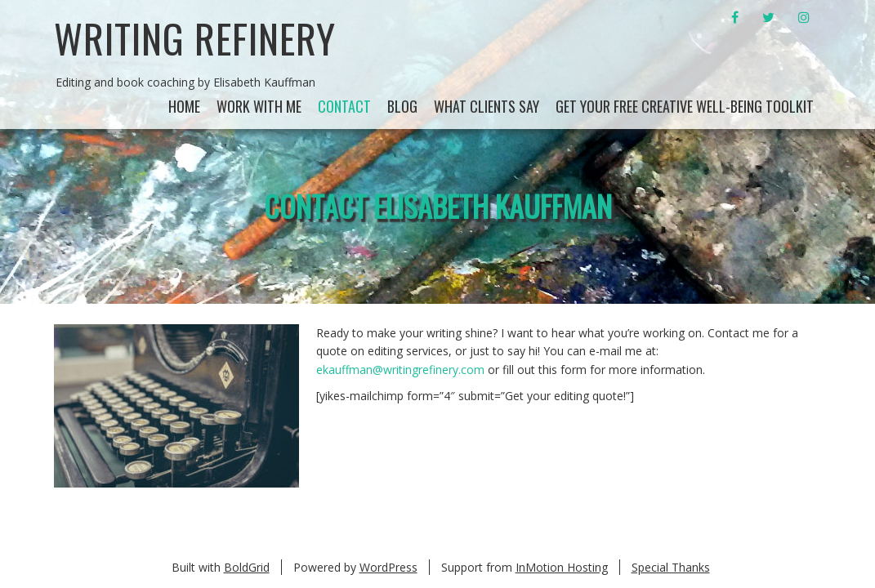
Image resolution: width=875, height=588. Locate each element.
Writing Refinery (195, 38)
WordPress (388, 567)
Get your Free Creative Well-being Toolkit (685, 106)
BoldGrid (247, 567)
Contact (344, 106)
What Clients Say (487, 106)
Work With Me (259, 106)
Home (184, 106)
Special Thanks (671, 567)
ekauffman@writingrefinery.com (400, 370)
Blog (402, 106)
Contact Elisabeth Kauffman (438, 205)
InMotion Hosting (562, 567)
